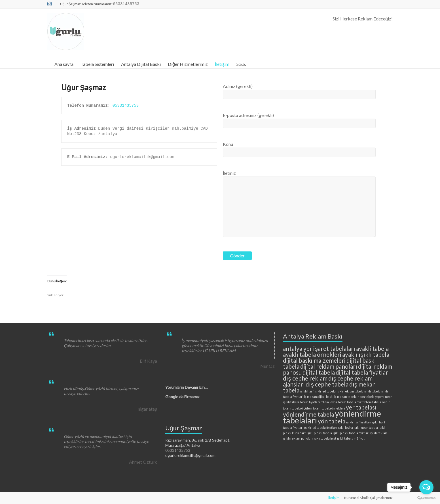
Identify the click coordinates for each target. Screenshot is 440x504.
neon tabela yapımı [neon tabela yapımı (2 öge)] (371, 397)
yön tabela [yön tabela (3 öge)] (332, 421)
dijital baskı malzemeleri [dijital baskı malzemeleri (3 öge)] (314, 360)
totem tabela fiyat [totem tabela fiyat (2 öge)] (350, 402)
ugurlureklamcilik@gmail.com (190, 455)
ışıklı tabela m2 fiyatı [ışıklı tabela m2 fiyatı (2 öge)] (351, 438)
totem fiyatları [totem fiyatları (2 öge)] (310, 402)
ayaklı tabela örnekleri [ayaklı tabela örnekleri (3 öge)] (312, 354)
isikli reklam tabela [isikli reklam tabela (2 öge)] (350, 391)
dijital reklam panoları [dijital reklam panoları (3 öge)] (329, 366)
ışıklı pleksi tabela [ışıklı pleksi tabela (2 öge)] (319, 433)
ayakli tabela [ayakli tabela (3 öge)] (372, 348)
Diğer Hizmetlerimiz (188, 64)
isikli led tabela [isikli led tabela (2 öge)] (325, 391)
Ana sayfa (64, 64)
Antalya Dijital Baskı (141, 64)
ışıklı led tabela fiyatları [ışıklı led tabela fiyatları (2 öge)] (321, 428)
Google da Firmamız (182, 397)
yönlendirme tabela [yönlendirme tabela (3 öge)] (308, 414)
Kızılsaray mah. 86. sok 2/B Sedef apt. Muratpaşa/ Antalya (198, 443)
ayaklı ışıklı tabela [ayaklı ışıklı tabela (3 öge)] (366, 354)
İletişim (222, 64)
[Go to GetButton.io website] (426, 498)
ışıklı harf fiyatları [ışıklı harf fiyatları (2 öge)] (358, 422)
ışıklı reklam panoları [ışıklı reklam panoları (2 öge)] (298, 438)
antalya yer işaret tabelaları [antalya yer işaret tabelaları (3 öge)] (319, 348)
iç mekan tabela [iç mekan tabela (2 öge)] (345, 397)
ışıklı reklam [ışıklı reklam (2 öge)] (379, 433)
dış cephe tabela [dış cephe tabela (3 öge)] (327, 384)
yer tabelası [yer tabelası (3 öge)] (361, 407)
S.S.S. (241, 64)
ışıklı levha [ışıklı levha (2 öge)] (345, 428)
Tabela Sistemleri (97, 64)
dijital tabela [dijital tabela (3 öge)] (319, 372)
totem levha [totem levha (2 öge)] (329, 402)
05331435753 (126, 106)
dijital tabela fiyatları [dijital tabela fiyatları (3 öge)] (363, 372)
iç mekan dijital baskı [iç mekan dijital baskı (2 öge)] (319, 397)
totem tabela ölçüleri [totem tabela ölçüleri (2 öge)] (298, 408)
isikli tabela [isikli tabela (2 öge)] (372, 391)
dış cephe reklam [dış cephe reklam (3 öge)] (305, 378)
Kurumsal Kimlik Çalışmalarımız (368, 498)
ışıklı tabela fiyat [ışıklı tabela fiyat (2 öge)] (325, 438)
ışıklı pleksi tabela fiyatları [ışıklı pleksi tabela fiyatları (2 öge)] (351, 433)
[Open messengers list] (426, 487)
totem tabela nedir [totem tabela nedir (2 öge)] (377, 402)
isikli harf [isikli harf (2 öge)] (307, 391)
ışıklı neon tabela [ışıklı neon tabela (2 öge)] (366, 428)
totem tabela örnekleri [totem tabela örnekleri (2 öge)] (329, 408)
